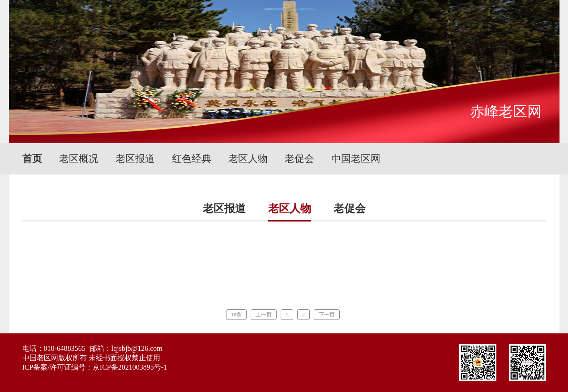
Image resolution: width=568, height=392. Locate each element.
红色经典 (192, 159)
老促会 (299, 159)
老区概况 (79, 159)
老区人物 (248, 159)
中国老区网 (356, 159)
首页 (32, 159)
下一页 (327, 315)
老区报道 (135, 159)
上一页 (264, 315)
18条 (236, 315)
